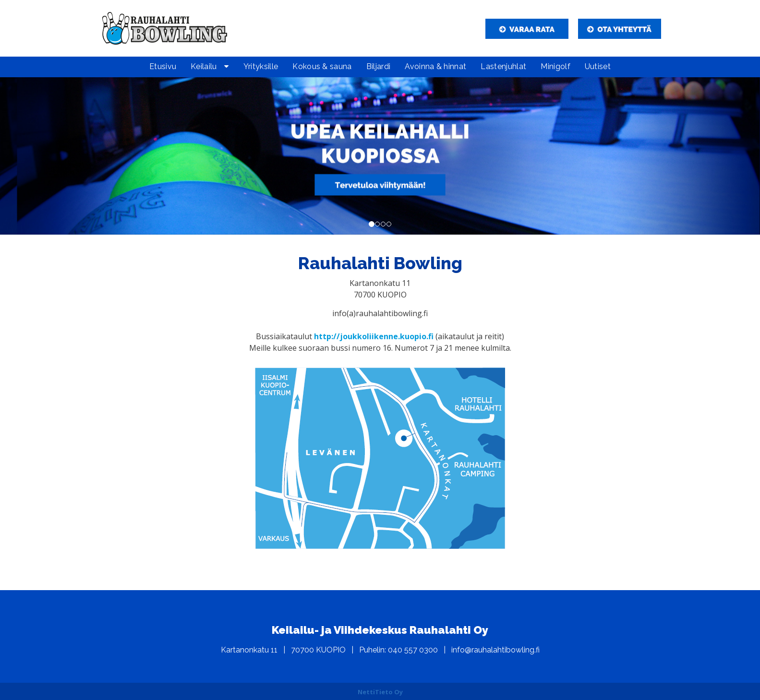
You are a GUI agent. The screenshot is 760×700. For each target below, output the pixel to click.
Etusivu (163, 66)
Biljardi (379, 66)
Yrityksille (261, 66)
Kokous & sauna (322, 66)
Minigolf (555, 66)
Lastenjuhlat (503, 66)
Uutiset (598, 66)
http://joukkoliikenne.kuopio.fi (374, 336)
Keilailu (204, 66)
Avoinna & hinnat (435, 66)
